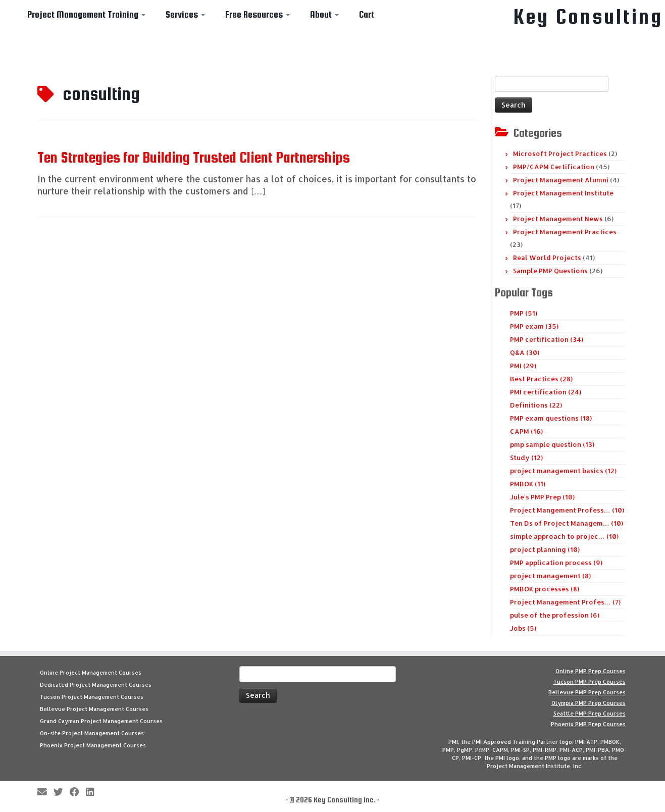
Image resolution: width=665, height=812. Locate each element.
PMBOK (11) (528, 484)
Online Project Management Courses (91, 673)
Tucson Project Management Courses (92, 697)
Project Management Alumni (561, 180)
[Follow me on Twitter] (62, 793)
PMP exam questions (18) (551, 418)
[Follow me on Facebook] (78, 793)
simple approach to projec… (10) (564, 536)
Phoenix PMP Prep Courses (588, 724)
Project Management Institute (563, 193)
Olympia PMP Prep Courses (589, 703)
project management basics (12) (563, 471)
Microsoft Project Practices (560, 154)
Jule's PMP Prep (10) (542, 497)
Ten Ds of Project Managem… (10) (567, 523)
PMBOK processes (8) (545, 589)
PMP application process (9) (556, 563)
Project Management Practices (565, 232)
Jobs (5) (523, 628)
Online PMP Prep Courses (591, 671)
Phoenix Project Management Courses (93, 745)
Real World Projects (547, 258)
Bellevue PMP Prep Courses (587, 692)
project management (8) (550, 576)
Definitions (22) (536, 405)
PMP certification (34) (547, 339)
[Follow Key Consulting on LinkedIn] (93, 793)
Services (185, 14)
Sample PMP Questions (550, 271)
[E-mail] (45, 793)
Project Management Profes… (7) (565, 602)
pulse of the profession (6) (555, 615)
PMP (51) (524, 313)
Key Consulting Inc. (345, 800)
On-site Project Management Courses (92, 733)
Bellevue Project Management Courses (94, 709)
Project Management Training (86, 14)
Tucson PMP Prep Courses (590, 682)
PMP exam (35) (534, 326)
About (324, 14)
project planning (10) (545, 549)
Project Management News (558, 219)
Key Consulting (588, 17)
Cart (367, 14)
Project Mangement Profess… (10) (567, 510)
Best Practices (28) (541, 379)
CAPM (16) (526, 431)
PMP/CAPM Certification (554, 167)
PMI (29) (523, 366)
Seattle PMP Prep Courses (590, 714)
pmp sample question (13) (552, 444)
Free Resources (258, 14)
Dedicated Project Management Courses (96, 685)
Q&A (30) (525, 352)
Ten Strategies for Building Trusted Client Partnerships (194, 157)
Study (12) (526, 458)
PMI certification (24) (546, 392)
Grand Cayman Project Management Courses (101, 721)
